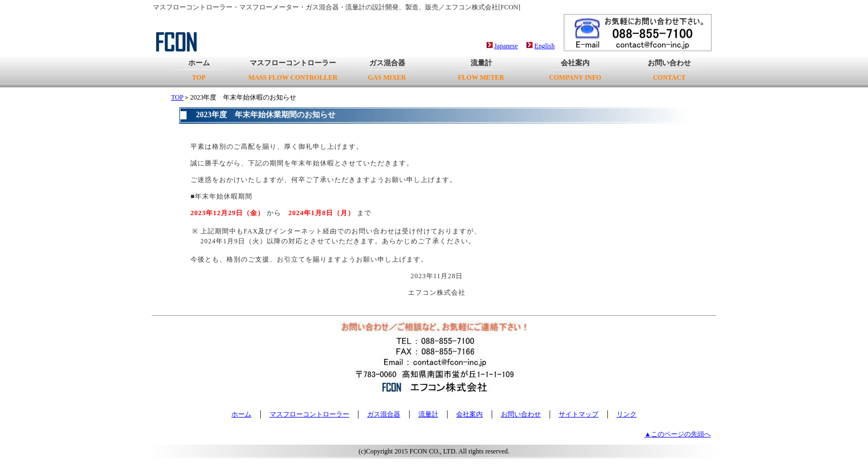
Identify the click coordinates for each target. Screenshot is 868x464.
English (544, 46)
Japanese (506, 46)
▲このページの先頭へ (678, 434)
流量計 (481, 70)
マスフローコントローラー (293, 70)
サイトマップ (578, 414)
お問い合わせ (669, 70)
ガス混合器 (387, 70)
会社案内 (575, 70)
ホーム (199, 70)
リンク (627, 414)
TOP (177, 97)
